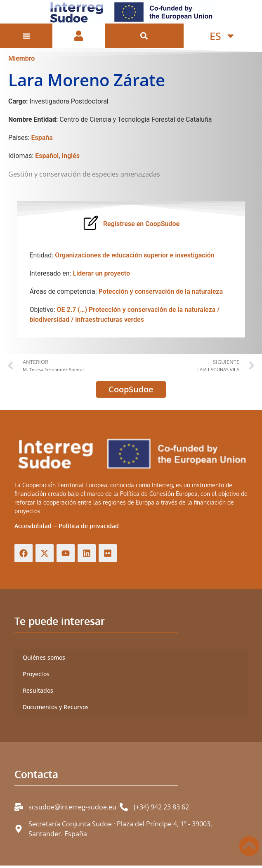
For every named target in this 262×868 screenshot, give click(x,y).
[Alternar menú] (26, 36)
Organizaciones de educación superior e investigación (135, 258)
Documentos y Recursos (56, 710)
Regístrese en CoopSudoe (141, 227)
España (42, 140)
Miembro (21, 61)
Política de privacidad (89, 529)
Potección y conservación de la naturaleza (161, 294)
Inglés (71, 159)
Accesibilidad (33, 529)
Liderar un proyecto (101, 276)
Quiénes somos (44, 660)
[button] (144, 36)
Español (47, 159)
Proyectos (36, 677)
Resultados (38, 693)
